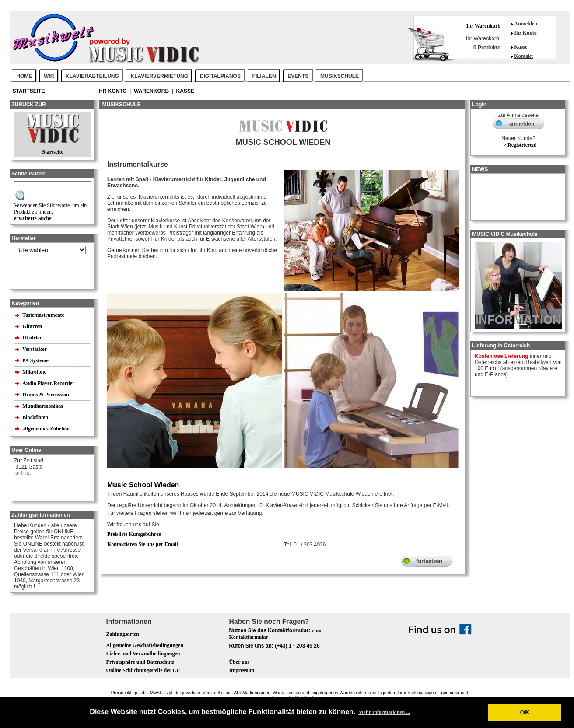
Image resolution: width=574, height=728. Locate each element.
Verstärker (35, 349)
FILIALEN (264, 76)
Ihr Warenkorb (483, 26)
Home (24, 76)
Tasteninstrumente (44, 315)
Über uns (240, 662)
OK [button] (525, 712)
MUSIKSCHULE (339, 76)
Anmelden (526, 24)
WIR (49, 76)
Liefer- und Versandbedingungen (143, 654)
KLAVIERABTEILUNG (92, 76)
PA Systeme (36, 360)
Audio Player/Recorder (48, 383)
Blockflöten (36, 417)
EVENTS (298, 76)
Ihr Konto (525, 33)
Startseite (30, 91)
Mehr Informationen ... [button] (384, 712)
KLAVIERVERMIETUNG (160, 76)
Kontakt (523, 56)
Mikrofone (35, 372)
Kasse (521, 47)
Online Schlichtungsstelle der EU (143, 670)
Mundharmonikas (43, 406)
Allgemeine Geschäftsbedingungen (145, 645)
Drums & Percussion (46, 395)
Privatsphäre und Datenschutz (140, 662)
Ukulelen (33, 338)
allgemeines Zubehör (46, 429)
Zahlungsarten (123, 634)
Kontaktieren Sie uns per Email (143, 544)
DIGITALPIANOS (220, 76)
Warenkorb (152, 91)
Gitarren (33, 326)
